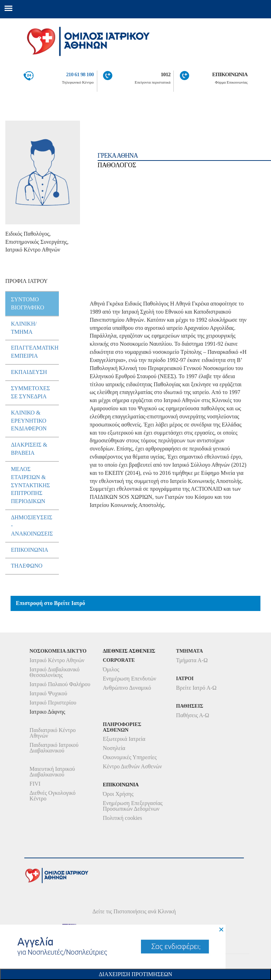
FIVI (35, 784)
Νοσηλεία (114, 748)
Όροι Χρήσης (118, 794)
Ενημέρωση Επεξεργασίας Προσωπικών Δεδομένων (133, 806)
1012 (166, 74)
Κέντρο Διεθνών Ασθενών (133, 766)
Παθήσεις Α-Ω (193, 715)
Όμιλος (111, 669)
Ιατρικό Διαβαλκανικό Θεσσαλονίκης (55, 672)
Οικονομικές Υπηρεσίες (130, 757)
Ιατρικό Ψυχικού (48, 693)
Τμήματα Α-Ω (192, 660)
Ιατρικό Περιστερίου (53, 703)
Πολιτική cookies (122, 818)
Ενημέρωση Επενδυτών (130, 679)
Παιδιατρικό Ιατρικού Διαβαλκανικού (54, 748)
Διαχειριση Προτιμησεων (135, 974)
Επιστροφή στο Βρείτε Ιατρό (51, 603)
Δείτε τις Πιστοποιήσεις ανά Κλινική (134, 911)
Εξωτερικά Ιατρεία (124, 739)
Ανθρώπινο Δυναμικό (127, 688)
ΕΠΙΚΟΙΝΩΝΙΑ (230, 74)
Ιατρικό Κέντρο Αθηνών (57, 660)
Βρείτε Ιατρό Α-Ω (196, 688)
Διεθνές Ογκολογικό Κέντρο (53, 796)
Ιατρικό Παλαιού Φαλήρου (60, 684)
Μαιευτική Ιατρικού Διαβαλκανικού (52, 772)
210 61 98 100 (80, 74)
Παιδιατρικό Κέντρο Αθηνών (53, 733)
